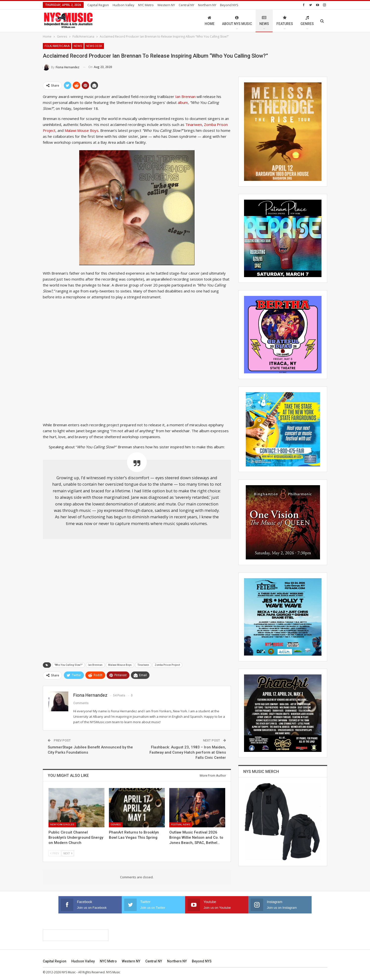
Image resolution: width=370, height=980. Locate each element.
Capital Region (98, 5)
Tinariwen (194, 124)
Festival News (181, 825)
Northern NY (207, 5)
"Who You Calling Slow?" (68, 665)
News (264, 21)
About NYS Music (237, 21)
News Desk (94, 46)
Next (68, 853)
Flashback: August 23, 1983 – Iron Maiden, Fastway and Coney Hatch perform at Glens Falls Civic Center (188, 752)
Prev (55, 853)
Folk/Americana (57, 46)
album (183, 102)
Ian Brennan (185, 96)
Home (210, 21)
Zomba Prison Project (167, 665)
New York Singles (62, 825)
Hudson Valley (123, 5)
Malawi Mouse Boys (82, 130)
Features (285, 21)
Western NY (166, 5)
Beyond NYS (229, 5)
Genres (307, 21)
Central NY (186, 5)
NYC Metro (146, 5)
